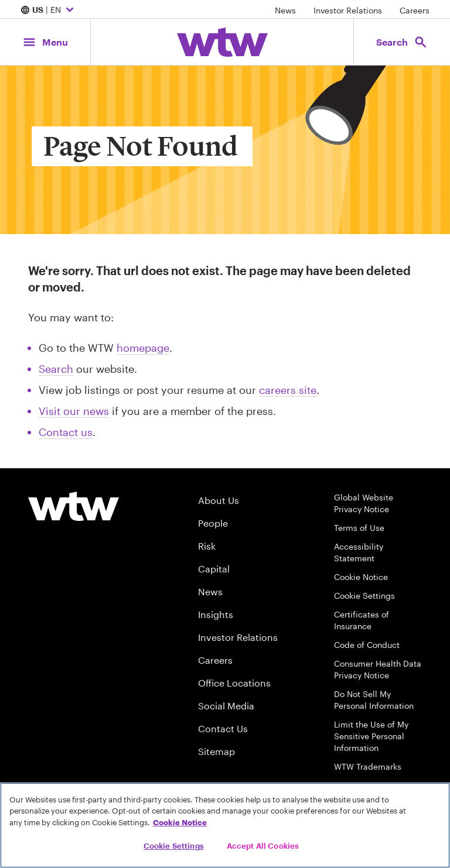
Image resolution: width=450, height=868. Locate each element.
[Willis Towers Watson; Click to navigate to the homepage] (222, 42)
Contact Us (223, 728)
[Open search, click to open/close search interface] (402, 42)
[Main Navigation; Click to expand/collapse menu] (45, 42)
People (213, 523)
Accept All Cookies (263, 846)
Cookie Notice (361, 577)
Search (56, 369)
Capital (214, 569)
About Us (219, 500)
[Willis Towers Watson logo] (74, 506)
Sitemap (217, 751)
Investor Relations (348, 10)
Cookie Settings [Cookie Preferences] (364, 596)
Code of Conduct (367, 645)
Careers (415, 10)
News (285, 10)
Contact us (66, 432)
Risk (207, 546)
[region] (225, 825)
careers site (288, 390)
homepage (143, 348)
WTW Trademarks (368, 766)
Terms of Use (359, 528)
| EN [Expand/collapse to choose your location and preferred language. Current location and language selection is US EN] (49, 11)
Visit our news (74, 411)
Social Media (226, 706)
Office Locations (234, 683)
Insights (216, 614)
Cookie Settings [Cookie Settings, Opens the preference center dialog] (174, 846)
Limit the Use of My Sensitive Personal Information (371, 736)
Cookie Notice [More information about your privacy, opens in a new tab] (180, 822)
